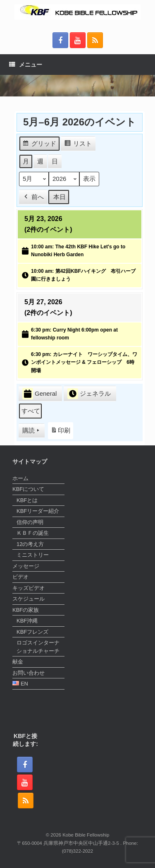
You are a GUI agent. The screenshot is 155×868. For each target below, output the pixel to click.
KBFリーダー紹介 (38, 511)
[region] (77, 86)
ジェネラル (89, 394)
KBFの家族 (26, 610)
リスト (78, 145)
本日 (60, 197)
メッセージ (26, 566)
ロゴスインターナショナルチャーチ (38, 647)
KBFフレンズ (32, 632)
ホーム (20, 478)
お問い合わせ (29, 673)
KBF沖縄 (27, 621)
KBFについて (28, 489)
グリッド (39, 145)
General (39, 394)
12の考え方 (30, 544)
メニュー (26, 65)
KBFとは (27, 500)
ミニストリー (33, 555)
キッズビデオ (29, 588)
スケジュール (29, 599)
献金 (18, 662)
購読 (32, 431)
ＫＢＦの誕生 (33, 533)
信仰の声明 (30, 522)
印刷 (60, 432)
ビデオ (20, 577)
